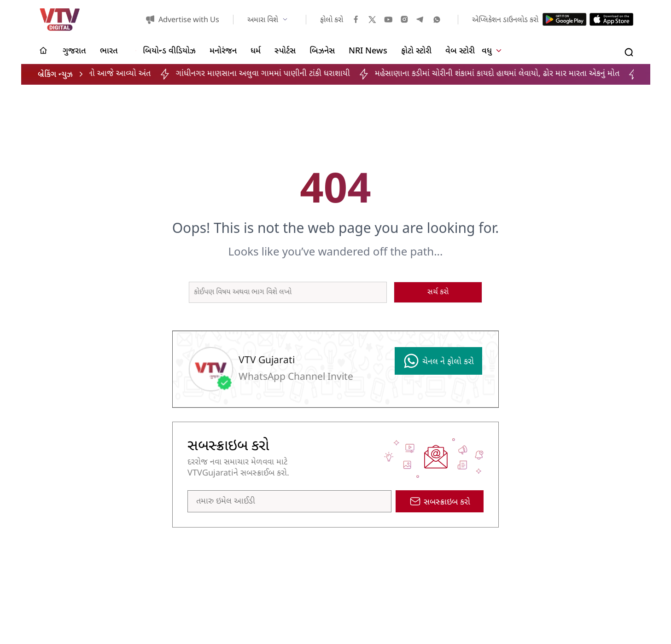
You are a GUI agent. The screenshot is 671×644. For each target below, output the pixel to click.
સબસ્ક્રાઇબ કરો (440, 502)
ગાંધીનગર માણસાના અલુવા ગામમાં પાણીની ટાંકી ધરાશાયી (274, 74)
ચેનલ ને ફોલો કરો (438, 361)
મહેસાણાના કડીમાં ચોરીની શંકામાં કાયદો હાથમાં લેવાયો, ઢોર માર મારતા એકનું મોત (509, 74)
